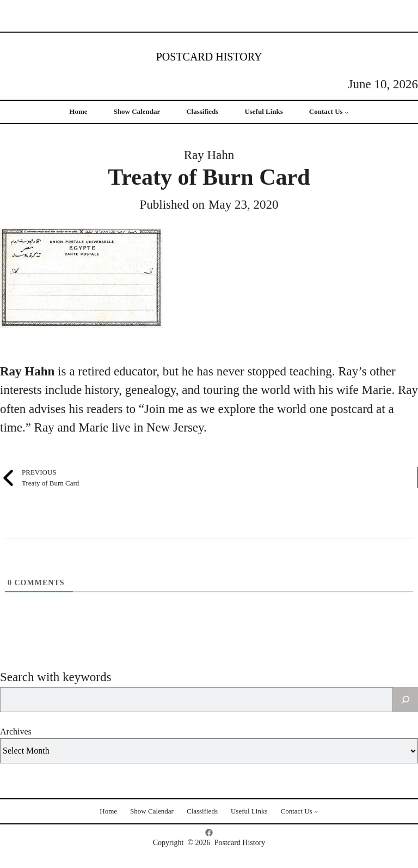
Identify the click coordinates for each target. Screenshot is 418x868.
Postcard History (209, 57)
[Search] (405, 700)
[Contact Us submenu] (347, 112)
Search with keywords (56, 677)
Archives (16, 732)
